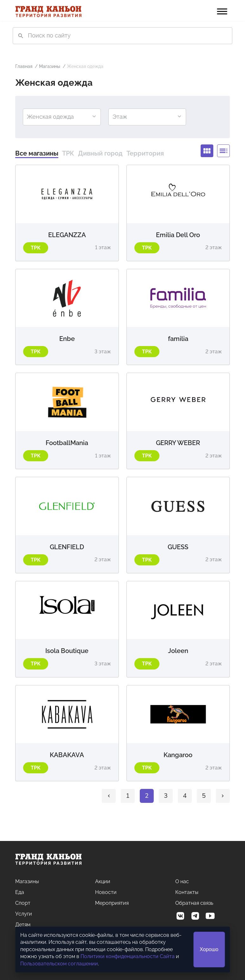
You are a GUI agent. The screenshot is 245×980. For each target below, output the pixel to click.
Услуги (24, 914)
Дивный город (100, 153)
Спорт (23, 903)
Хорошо (209, 949)
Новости (106, 892)
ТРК (68, 153)
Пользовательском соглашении (59, 964)
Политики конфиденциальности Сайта (128, 956)
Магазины (50, 66)
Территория (145, 153)
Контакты (187, 892)
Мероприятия (112, 903)
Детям (23, 925)
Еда (20, 892)
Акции (103, 881)
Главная (24, 66)
